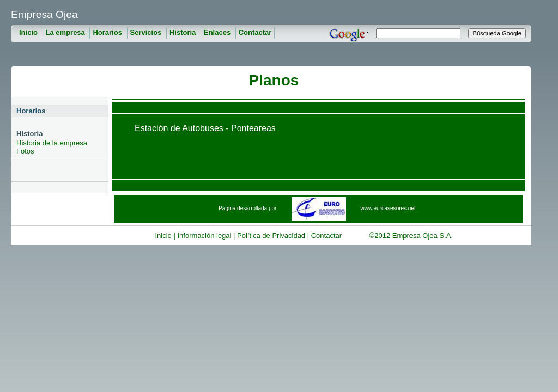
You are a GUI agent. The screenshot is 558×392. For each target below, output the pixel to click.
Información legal (204, 235)
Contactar (255, 32)
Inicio (29, 32)
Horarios (108, 32)
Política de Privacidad (271, 235)
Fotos (25, 151)
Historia (184, 32)
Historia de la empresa (52, 143)
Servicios (147, 32)
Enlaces (218, 32)
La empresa (66, 32)
